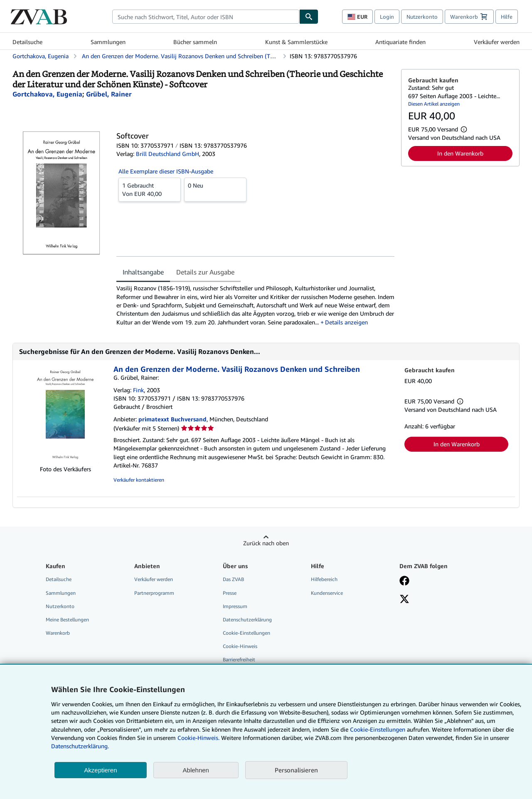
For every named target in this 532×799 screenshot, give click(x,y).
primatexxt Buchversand (172, 419)
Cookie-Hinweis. (198, 738)
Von (150, 189)
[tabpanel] (255, 305)
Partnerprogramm (154, 593)
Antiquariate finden (400, 42)
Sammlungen (108, 42)
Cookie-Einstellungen (378, 729)
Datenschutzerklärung (247, 620)
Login (387, 17)
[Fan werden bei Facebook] (404, 581)
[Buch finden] (309, 17)
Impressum (235, 606)
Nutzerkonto (422, 17)
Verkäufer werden (497, 42)
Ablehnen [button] (196, 770)
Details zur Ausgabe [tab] (205, 272)
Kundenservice (327, 593)
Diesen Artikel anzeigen (434, 104)
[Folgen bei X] (404, 600)
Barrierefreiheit (239, 659)
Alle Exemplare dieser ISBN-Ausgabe (166, 171)
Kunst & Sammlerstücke (296, 42)
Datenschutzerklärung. (80, 746)
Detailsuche (27, 42)
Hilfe (507, 17)
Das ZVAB (233, 579)
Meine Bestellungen (67, 620)
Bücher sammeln (195, 42)
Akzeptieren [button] (100, 770)
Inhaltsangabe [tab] (143, 272)
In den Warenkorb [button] (460, 153)
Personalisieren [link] (296, 770)
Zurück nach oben (266, 543)
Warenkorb (58, 633)
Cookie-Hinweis (240, 646)
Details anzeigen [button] (346, 322)
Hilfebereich (324, 579)
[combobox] (206, 17)
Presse (230, 593)
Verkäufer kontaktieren (139, 480)
